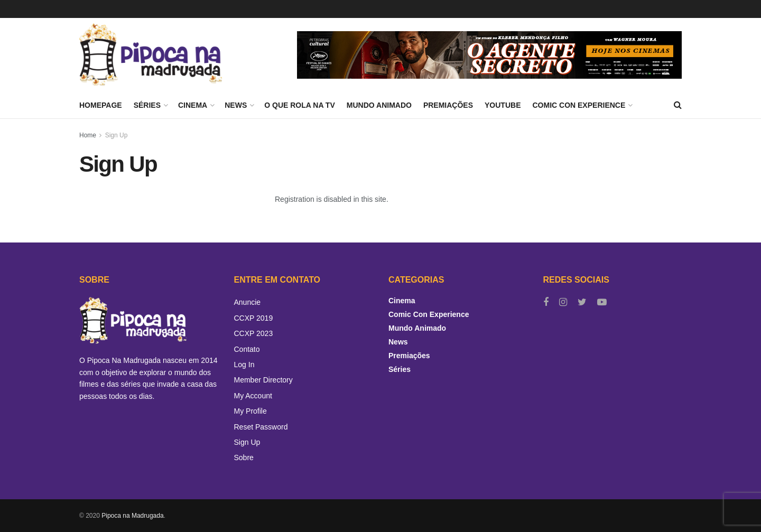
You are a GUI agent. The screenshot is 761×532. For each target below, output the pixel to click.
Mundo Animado (379, 105)
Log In (244, 365)
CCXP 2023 (254, 333)
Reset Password (261, 427)
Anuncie (248, 302)
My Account (253, 396)
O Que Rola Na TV (300, 105)
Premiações (448, 105)
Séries (147, 105)
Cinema (193, 105)
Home (88, 135)
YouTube (503, 105)
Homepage (101, 105)
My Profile (250, 411)
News (236, 105)
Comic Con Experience (579, 105)
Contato (247, 349)
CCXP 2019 (254, 318)
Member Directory (263, 380)
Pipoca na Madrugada (132, 516)
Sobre (244, 458)
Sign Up (117, 135)
